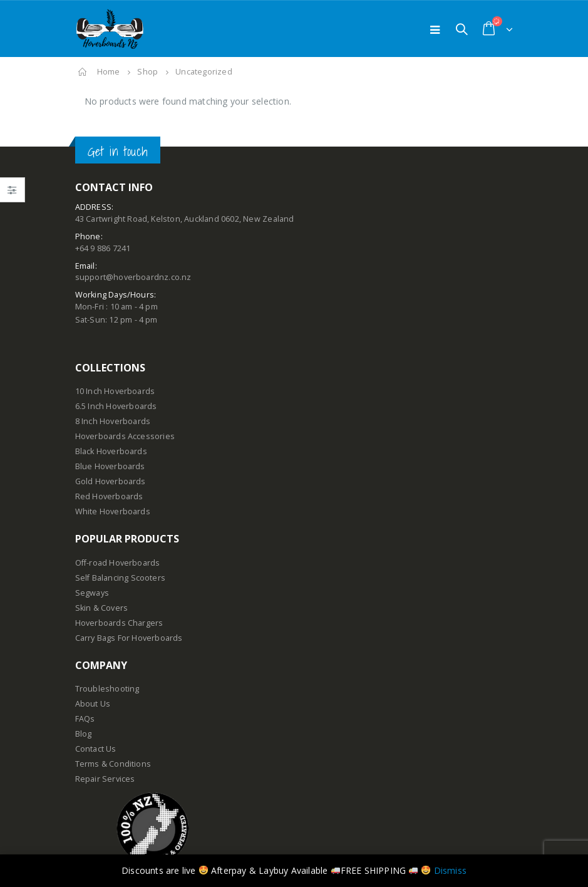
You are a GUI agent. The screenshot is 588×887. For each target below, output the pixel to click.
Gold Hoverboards (111, 481)
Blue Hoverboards (110, 466)
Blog (84, 734)
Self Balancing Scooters (121, 578)
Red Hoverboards (109, 496)
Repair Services (105, 779)
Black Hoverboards (111, 451)
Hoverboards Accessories (125, 436)
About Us (93, 704)
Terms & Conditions (113, 764)
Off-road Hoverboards (118, 563)
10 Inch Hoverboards (115, 391)
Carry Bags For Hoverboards (129, 638)
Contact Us (96, 749)
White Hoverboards (113, 511)
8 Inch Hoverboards (113, 421)
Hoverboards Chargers (119, 623)
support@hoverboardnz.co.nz (133, 277)
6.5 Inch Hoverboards (116, 406)
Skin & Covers (102, 608)
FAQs (85, 719)
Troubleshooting (107, 689)
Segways (92, 593)
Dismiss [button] (450, 870)
